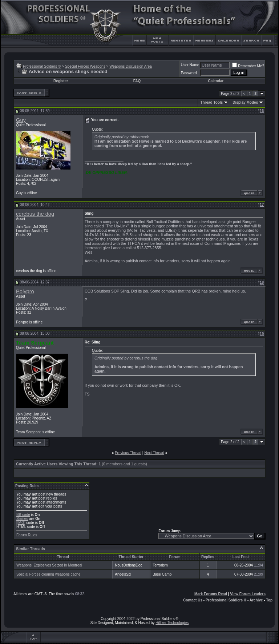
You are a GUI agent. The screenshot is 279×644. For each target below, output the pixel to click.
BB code (23, 515)
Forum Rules (27, 535)
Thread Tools (211, 102)
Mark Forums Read (211, 594)
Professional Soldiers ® (42, 66)
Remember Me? (248, 66)
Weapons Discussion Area (131, 66)
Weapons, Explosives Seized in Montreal (49, 565)
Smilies (22, 519)
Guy (21, 120)
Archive (256, 600)
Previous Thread (128, 453)
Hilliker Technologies (172, 623)
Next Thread (154, 453)
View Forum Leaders (248, 594)
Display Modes (245, 102)
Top (269, 600)
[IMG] (21, 523)
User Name (190, 65)
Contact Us (193, 600)
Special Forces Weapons (85, 66)
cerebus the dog (35, 214)
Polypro (25, 291)
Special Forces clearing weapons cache (48, 574)
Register (61, 81)
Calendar (216, 81)
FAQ (137, 81)
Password (189, 73)
